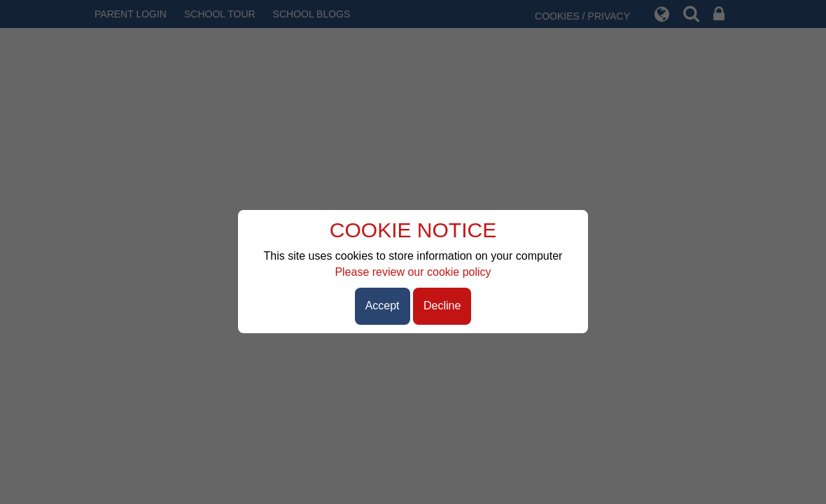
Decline (442, 306)
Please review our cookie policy (413, 272)
